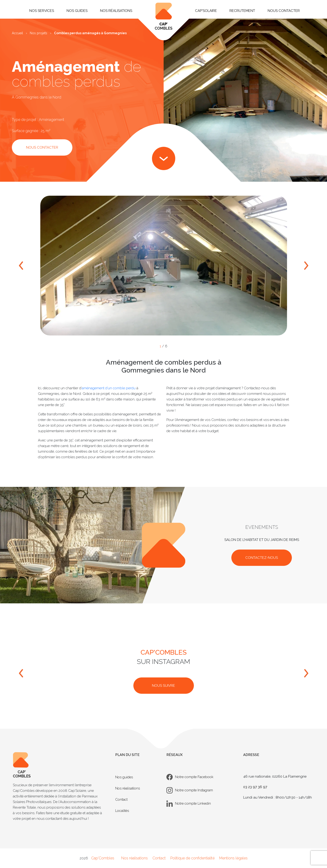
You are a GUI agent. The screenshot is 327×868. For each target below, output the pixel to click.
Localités (122, 811)
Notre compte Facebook (190, 777)
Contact (121, 800)
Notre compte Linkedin (189, 804)
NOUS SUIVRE (163, 686)
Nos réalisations (128, 788)
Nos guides (124, 777)
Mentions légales (233, 858)
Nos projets (39, 33)
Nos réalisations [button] (116, 11)
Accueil (17, 33)
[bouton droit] (306, 673)
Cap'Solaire (206, 11)
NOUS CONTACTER (42, 147)
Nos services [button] (42, 11)
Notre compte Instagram (190, 790)
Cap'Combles (103, 858)
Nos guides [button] (77, 11)
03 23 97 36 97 (255, 787)
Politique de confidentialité (192, 858)
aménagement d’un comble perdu (109, 388)
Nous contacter (284, 11)
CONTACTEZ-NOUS (262, 558)
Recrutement (242, 11)
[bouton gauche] (21, 673)
